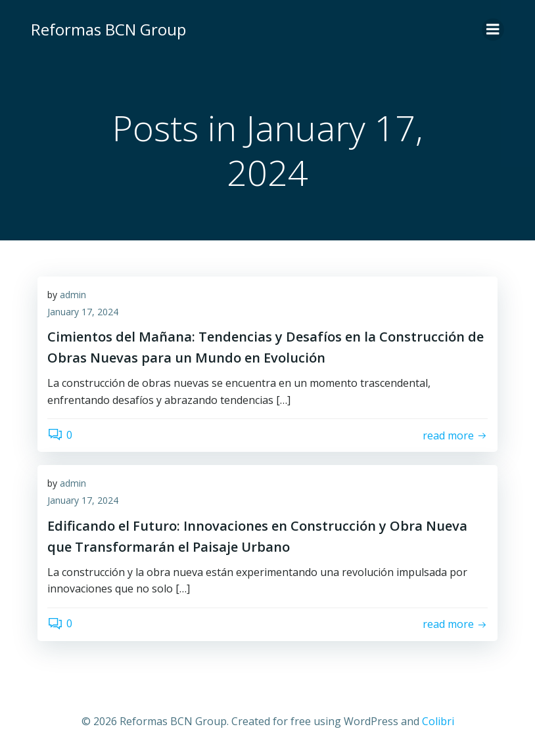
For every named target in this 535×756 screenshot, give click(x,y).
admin (73, 295)
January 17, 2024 (83, 312)
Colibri (438, 721)
